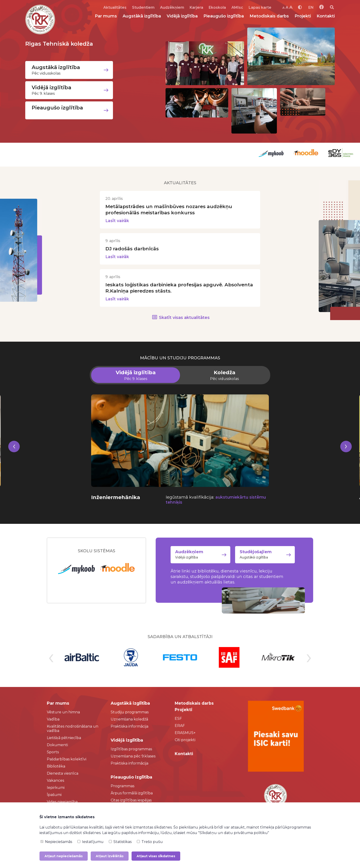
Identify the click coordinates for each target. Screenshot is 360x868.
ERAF (180, 726)
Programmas (122, 787)
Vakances (55, 781)
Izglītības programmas (131, 750)
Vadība (53, 720)
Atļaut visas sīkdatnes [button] (156, 856)
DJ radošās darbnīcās (134, 249)
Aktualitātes (115, 7)
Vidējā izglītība (182, 16)
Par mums (106, 16)
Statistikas (120, 842)
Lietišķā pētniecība (64, 738)
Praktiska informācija (129, 727)
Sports (53, 753)
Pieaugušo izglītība (224, 16)
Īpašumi (54, 795)
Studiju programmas (130, 713)
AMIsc (237, 7)
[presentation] (14, 453)
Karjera (196, 7)
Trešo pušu (150, 842)
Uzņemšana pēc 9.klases (133, 757)
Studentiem (143, 7)
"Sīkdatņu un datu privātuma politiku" (234, 833)
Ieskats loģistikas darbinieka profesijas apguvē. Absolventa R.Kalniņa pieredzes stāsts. (168, 288)
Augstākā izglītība (142, 16)
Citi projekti (185, 741)
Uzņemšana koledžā (129, 720)
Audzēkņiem (172, 7)
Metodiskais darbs (269, 16)
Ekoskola (217, 7)
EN (311, 7)
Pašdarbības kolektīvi (67, 760)
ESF (178, 719)
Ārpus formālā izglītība (132, 794)
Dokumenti (57, 746)
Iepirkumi (56, 788)
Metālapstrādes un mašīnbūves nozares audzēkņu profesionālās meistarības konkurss (172, 209)
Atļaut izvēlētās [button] (110, 856)
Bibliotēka (56, 767)
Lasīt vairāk (117, 221)
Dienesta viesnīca (63, 774)
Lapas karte (260, 7)
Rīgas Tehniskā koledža (61, 44)
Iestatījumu (90, 842)
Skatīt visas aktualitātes (184, 318)
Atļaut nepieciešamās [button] (64, 856)
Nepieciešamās (56, 842)
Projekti (303, 16)
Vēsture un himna (63, 713)
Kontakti (326, 16)
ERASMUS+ (185, 733)
